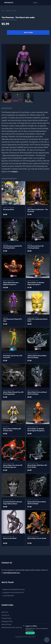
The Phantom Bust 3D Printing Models (35, 247)
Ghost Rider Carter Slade (37, 538)
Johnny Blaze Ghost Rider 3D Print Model (37, 357)
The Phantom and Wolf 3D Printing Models (12, 247)
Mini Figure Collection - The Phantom (38, 211)
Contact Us (5, 615)
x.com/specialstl (8, 596)
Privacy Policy (6, 618)
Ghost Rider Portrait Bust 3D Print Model (37, 393)
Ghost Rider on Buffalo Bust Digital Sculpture (36, 430)
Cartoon (6, 427)
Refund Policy (6, 624)
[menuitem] (7, 97)
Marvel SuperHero (9, 208)
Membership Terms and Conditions (14, 627)
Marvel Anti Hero (8, 281)
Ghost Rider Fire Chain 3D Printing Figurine (13, 466)
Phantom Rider (9, 210)
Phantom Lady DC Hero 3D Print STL (13, 357)
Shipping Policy (7, 621)
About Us (5, 612)
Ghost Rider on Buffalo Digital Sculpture (36, 284)
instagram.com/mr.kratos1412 (13, 592)
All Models (9, 11)
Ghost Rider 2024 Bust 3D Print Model (37, 466)
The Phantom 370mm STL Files (13, 320)
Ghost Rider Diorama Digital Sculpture (11, 284)
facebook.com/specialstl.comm (14, 589)
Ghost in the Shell (9, 536)
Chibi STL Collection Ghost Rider (37, 320)
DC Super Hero (8, 354)
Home (3, 11)
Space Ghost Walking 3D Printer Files (12, 430)
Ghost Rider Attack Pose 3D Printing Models (13, 393)
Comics (15, 11)
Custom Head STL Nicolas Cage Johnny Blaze (13, 503)
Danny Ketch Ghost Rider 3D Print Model (37, 503)
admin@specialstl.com (12, 573)
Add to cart (28, 32)
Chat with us (30, 633)
